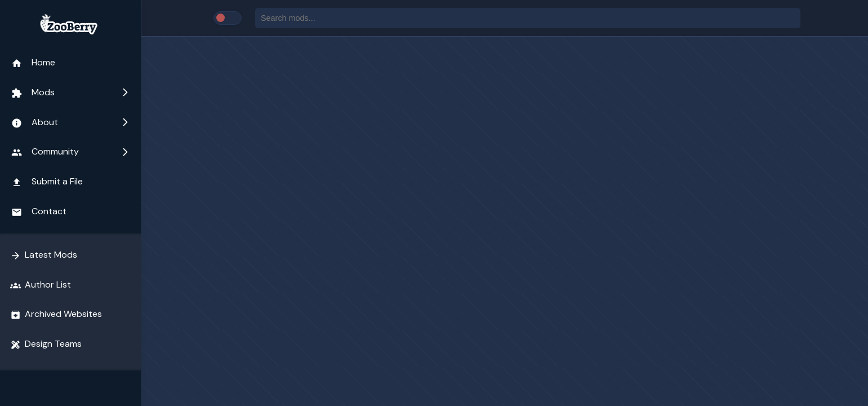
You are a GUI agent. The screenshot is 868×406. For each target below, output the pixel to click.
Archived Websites (56, 314)
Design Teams (46, 344)
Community (70, 152)
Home (33, 63)
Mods (70, 92)
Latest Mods (44, 255)
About (70, 122)
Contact (39, 211)
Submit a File (47, 182)
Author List (41, 285)
